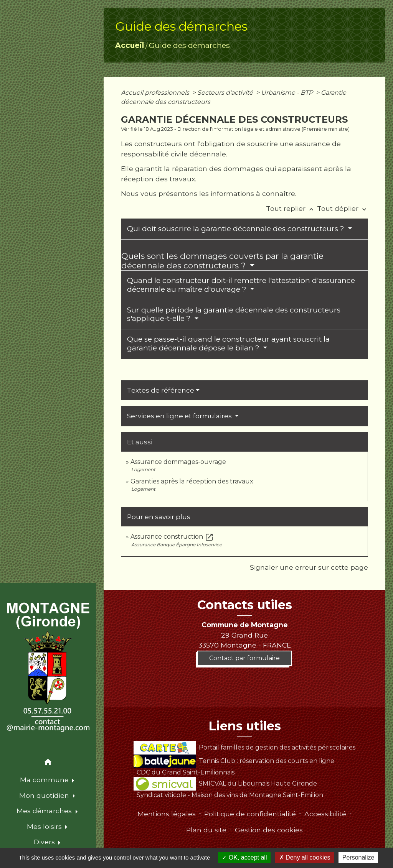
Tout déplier (343, 208)
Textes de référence (161, 390)
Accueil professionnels (156, 93)
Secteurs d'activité (226, 93)
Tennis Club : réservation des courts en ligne (234, 761)
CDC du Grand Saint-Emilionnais (186, 772)
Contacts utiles (245, 605)
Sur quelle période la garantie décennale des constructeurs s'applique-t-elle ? (234, 314)
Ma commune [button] (45, 780)
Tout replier (291, 208)
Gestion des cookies (269, 830)
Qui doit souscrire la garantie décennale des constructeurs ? (237, 229)
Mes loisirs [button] (45, 826)
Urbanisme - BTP (288, 93)
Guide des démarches (189, 45)
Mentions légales (167, 814)
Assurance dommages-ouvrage (178, 462)
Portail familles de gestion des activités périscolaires (244, 747)
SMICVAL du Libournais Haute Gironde (225, 783)
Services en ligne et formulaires (180, 416)
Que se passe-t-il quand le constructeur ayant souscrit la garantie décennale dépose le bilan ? (228, 344)
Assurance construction (172, 537)
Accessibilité (325, 814)
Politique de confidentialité (250, 814)
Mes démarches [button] (45, 811)
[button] (48, 764)
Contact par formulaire (244, 658)
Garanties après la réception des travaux (192, 481)
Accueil (130, 45)
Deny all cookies (305, 857)
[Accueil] (48, 667)
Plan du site (206, 830)
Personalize (358, 857)
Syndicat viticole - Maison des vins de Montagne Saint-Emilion (230, 795)
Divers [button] (45, 842)
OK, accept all (244, 857)
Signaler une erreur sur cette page (309, 567)
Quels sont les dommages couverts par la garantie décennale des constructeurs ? (222, 261)
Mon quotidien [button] (45, 795)
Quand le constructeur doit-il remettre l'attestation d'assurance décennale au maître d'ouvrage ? (241, 285)
